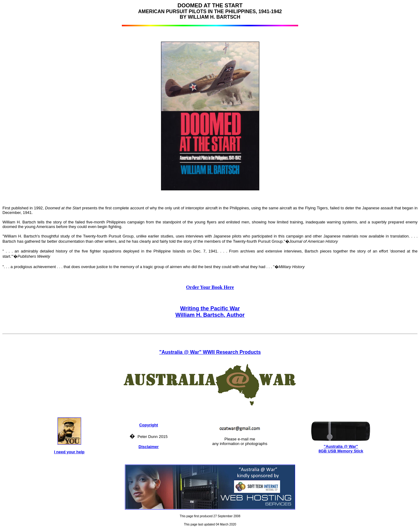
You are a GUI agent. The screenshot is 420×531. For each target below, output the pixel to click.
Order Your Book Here (210, 287)
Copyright (149, 425)
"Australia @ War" (341, 446)
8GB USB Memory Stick (341, 451)
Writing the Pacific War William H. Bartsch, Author (210, 312)
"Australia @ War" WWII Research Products (210, 352)
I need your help (69, 452)
